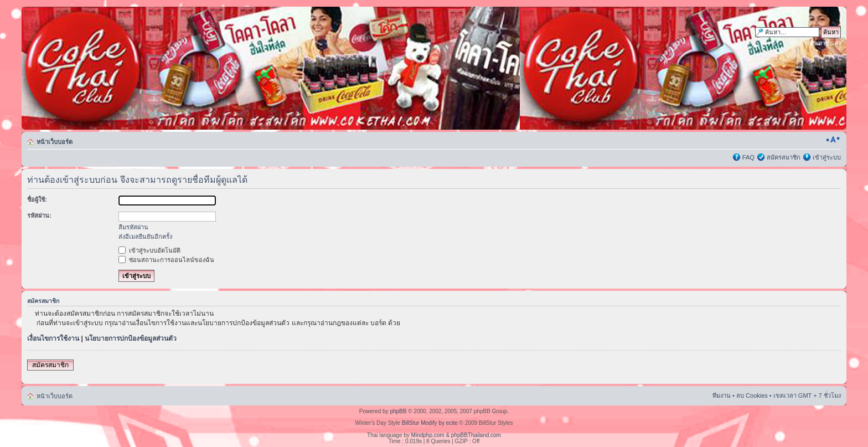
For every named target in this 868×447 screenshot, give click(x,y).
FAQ (748, 157)
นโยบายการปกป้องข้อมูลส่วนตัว (131, 338)
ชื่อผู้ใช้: (37, 199)
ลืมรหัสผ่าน (133, 227)
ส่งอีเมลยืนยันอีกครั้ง (145, 237)
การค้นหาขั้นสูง (820, 43)
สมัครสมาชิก (784, 157)
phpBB (398, 411)
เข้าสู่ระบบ (827, 157)
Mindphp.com (428, 435)
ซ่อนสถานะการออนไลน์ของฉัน (166, 260)
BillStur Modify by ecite (430, 423)
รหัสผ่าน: (39, 215)
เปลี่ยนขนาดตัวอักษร (833, 140)
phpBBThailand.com (476, 435)
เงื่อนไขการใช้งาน (53, 338)
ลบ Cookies (752, 395)
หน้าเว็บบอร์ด (55, 142)
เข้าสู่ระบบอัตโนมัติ (149, 250)
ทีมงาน (722, 395)
